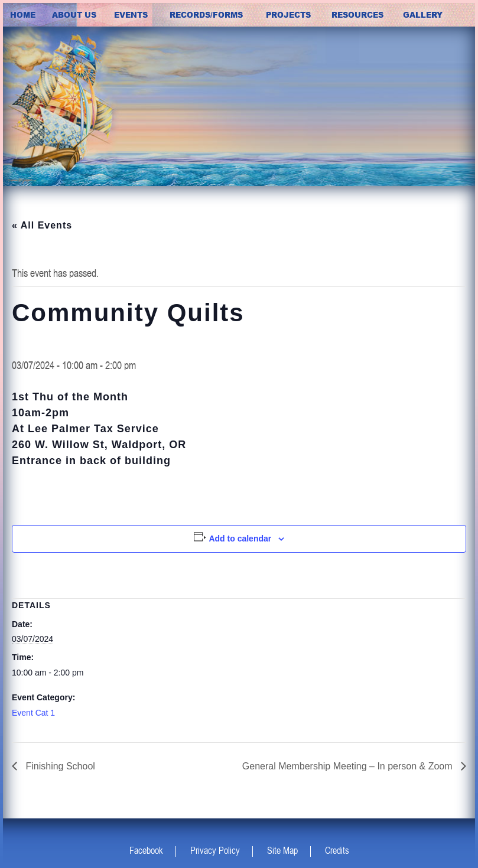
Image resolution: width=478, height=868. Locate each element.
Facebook (146, 850)
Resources (357, 15)
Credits (337, 850)
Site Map (282, 850)
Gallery (423, 15)
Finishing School (59, 766)
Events (131, 15)
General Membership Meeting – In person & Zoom (349, 766)
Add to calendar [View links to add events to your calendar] (240, 539)
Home (23, 15)
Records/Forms (206, 15)
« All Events (42, 225)
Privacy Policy (215, 850)
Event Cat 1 (33, 713)
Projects (288, 15)
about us (74, 15)
